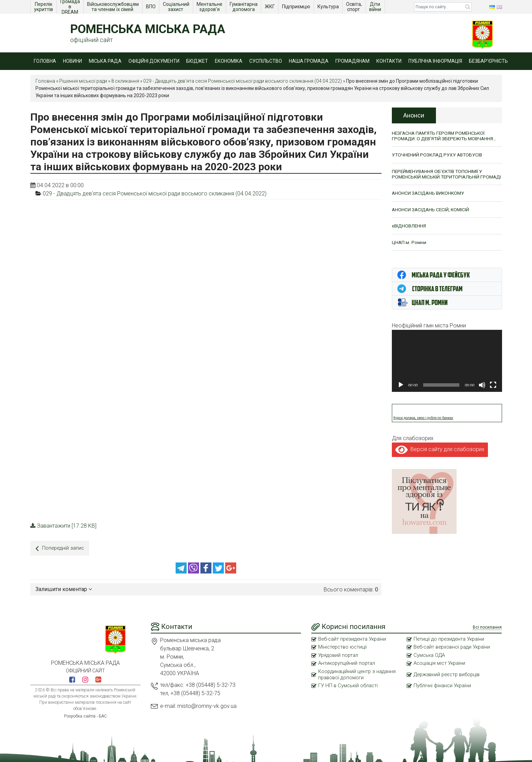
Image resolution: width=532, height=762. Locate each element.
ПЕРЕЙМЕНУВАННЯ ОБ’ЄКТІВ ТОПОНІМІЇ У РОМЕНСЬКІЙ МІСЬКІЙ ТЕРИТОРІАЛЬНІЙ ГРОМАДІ (439, 177)
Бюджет (197, 61)
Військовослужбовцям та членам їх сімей (113, 7)
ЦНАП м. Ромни (409, 249)
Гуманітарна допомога (244, 7)
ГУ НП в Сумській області (349, 685)
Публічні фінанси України (443, 685)
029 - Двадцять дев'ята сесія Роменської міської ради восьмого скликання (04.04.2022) (243, 81)
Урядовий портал (338, 654)
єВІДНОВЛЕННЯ (410, 233)
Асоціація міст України (440, 663)
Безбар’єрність (488, 61)
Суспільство (266, 61)
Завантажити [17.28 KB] (63, 526)
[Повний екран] (493, 392)
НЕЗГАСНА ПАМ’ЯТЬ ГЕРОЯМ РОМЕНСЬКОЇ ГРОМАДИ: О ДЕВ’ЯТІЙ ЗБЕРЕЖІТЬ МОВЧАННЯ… (446, 136)
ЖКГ (270, 7)
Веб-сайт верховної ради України (453, 646)
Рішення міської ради (83, 81)
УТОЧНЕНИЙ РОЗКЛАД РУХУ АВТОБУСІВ (439, 155)
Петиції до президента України (450, 638)
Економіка (229, 61)
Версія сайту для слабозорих (440, 456)
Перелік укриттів (44, 7)
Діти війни (376, 7)
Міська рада (105, 61)
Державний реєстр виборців (448, 674)
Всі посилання (487, 626)
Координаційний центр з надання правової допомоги (357, 674)
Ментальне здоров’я (210, 7)
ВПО (151, 7)
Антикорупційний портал (347, 663)
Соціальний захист (177, 7)
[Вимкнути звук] (482, 392)
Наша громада (309, 61)
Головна (45, 61)
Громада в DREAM (71, 7)
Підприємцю (297, 7)
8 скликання (125, 81)
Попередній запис (61, 548)
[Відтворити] (401, 392)
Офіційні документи (154, 61)
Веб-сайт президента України (353, 638)
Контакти (389, 61)
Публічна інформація (435, 61)
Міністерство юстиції (343, 646)
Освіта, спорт (354, 7)
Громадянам (352, 61)
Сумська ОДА (430, 654)
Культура (329, 7)
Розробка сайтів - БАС (85, 715)
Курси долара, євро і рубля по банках (424, 425)
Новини (72, 61)
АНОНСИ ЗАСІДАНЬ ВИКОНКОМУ (429, 200)
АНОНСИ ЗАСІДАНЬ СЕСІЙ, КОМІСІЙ (432, 216)
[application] (447, 368)
